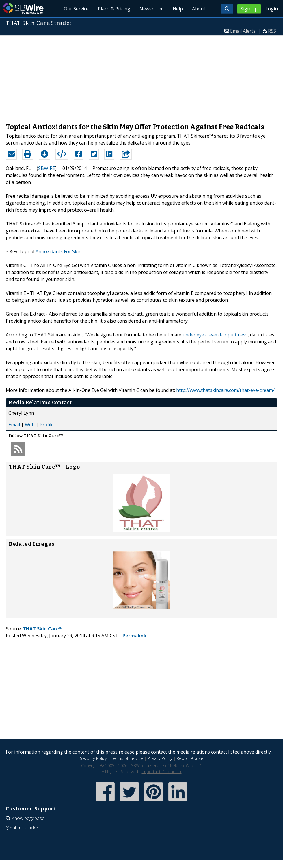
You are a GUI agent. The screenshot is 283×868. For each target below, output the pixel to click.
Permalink (134, 636)
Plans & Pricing (114, 9)
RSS (272, 31)
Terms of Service (127, 758)
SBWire (23, 9)
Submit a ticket (25, 828)
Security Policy (93, 758)
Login (272, 9)
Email (14, 425)
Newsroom (151, 9)
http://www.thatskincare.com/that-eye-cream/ (225, 390)
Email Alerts (243, 31)
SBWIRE (47, 168)
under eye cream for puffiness (215, 335)
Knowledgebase (28, 818)
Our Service (77, 9)
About (199, 9)
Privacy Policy (160, 758)
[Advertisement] (141, 76)
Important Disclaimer (162, 772)
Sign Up (249, 9)
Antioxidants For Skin (58, 251)
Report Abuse (190, 758)
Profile (47, 425)
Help (178, 9)
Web (30, 425)
